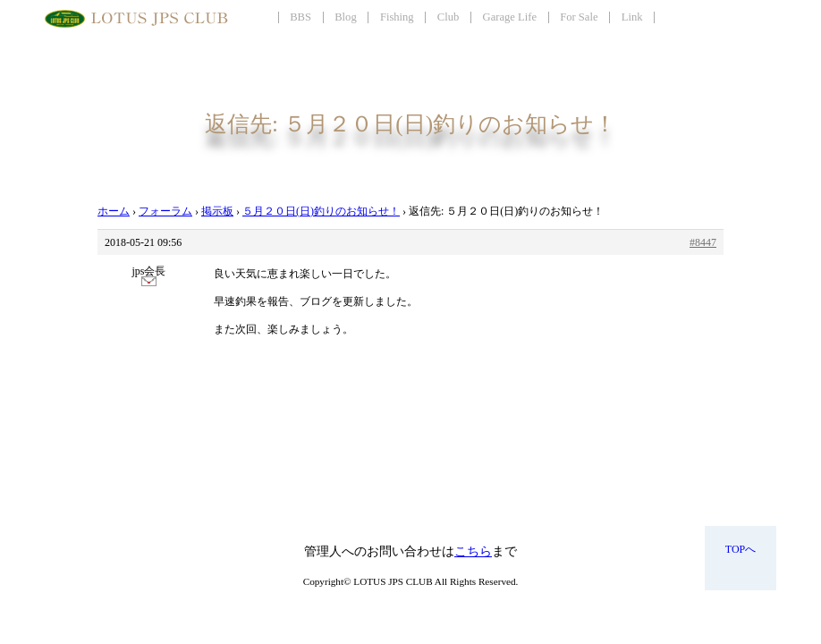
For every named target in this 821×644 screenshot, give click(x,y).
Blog (346, 17)
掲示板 (217, 211)
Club (449, 17)
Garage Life (510, 17)
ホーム (114, 211)
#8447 (703, 242)
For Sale (579, 17)
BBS (300, 17)
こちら (473, 551)
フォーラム (165, 211)
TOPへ (741, 549)
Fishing (397, 17)
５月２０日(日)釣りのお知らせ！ (321, 211)
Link (632, 17)
